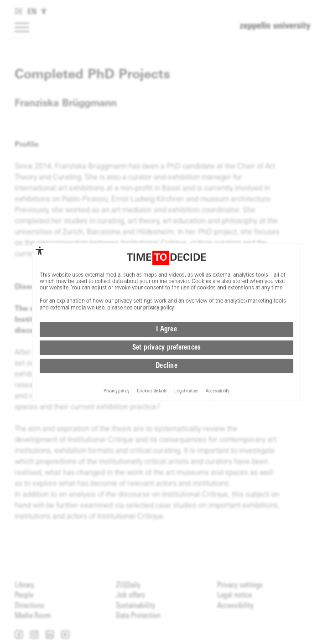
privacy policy (159, 308)
